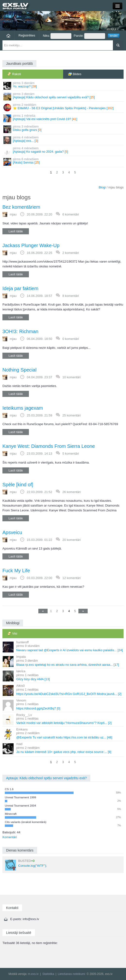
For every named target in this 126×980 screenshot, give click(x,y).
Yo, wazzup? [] (63, 85)
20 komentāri (71, 540)
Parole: (89, 36)
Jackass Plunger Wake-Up (31, 245)
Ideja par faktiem (20, 288)
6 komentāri (71, 214)
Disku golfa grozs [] (63, 129)
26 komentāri (71, 492)
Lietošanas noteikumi (71, 974)
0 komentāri (71, 339)
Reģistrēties (27, 35)
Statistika (48, 974)
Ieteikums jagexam (23, 408)
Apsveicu (12, 532)
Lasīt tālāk (16, 231)
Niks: (57, 36)
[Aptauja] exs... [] (63, 140)
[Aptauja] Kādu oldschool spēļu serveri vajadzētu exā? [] (63, 96)
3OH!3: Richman (20, 331)
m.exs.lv (33, 974)
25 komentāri (71, 415)
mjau (13, 214)
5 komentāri (71, 454)
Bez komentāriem (21, 207)
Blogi (102, 187)
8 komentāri (71, 296)
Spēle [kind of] (18, 485)
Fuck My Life (16, 571)
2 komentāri (71, 253)
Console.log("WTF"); (26, 865)
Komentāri (10, 837)
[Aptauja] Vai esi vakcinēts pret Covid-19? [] (63, 118)
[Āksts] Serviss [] (63, 161)
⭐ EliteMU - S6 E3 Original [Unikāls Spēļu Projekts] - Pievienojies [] (63, 107)
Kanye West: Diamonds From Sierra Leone (49, 446)
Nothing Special (19, 370)
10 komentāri (71, 377)
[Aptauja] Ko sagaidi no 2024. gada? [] (63, 151)
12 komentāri (71, 578)
